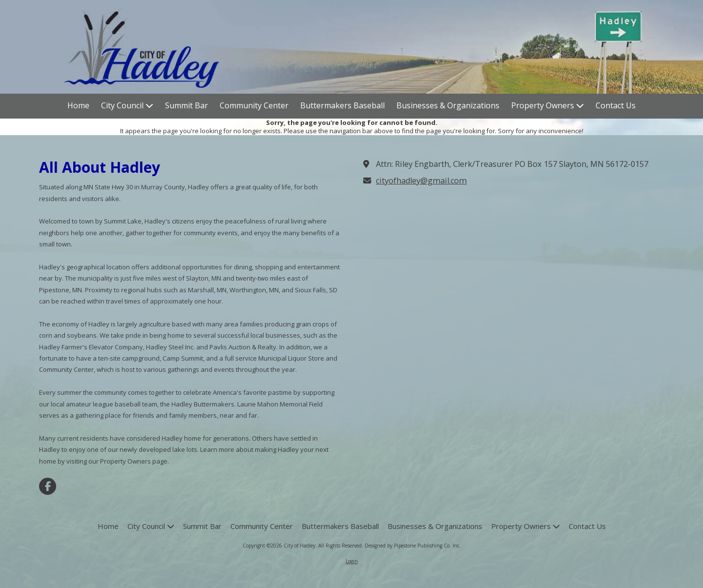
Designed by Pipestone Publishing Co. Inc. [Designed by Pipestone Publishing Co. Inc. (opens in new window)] (413, 546)
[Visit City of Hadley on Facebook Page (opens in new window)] (48, 486)
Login (352, 561)
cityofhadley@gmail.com (421, 181)
